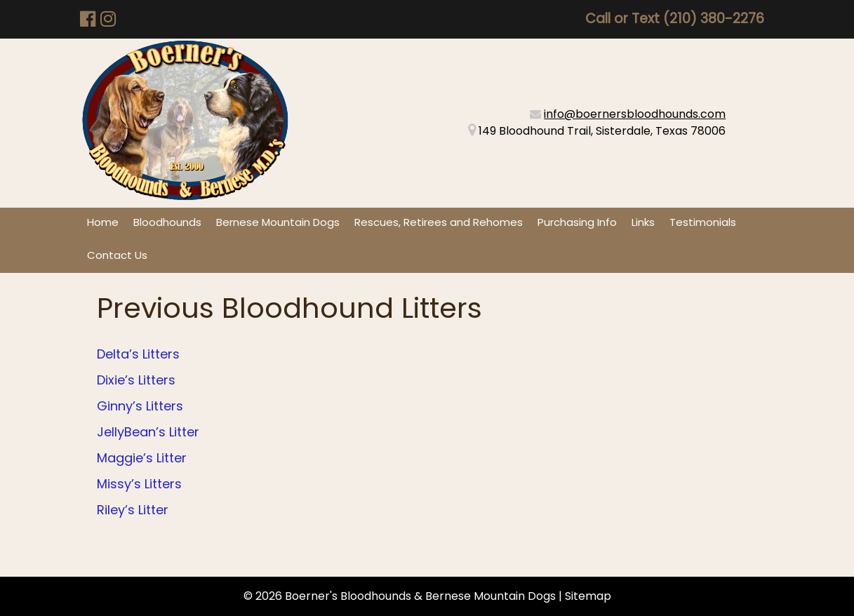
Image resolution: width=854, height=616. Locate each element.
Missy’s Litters (139, 484)
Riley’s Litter (133, 510)
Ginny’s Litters (140, 406)
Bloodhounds (167, 222)
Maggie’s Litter (142, 458)
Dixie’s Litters (136, 380)
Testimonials (703, 222)
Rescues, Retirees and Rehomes (439, 222)
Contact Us (117, 255)
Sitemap (588, 596)
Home (103, 222)
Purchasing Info (577, 222)
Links (643, 222)
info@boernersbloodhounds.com (635, 114)
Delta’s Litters (138, 354)
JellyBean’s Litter (148, 432)
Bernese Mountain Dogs (278, 222)
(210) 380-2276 (714, 19)
